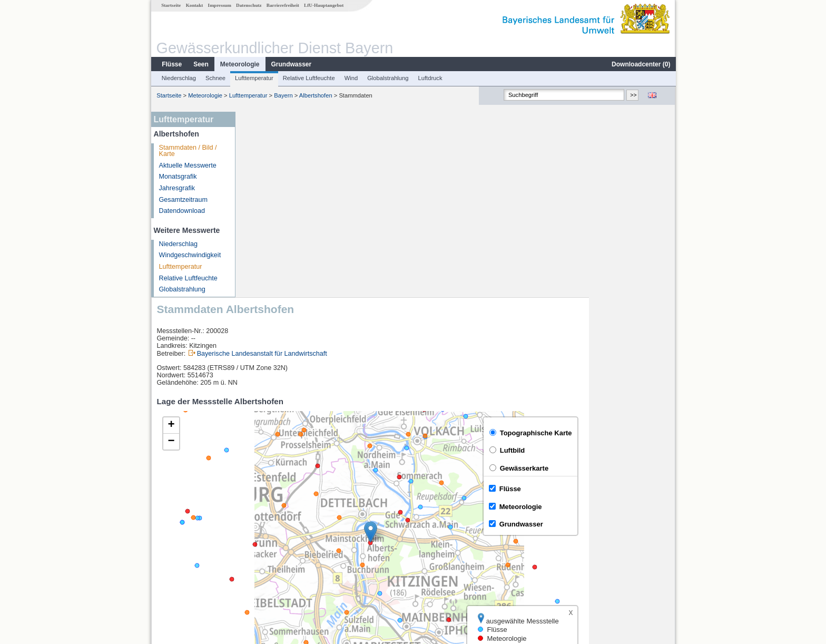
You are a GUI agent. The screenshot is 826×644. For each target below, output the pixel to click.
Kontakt (194, 5)
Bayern (283, 95)
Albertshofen (315, 95)
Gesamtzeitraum (183, 200)
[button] (457, 347)
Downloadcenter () (640, 64)
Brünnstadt (266, 559)
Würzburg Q (268, 535)
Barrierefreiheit (282, 5)
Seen (200, 64)
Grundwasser (291, 64)
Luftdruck (430, 78)
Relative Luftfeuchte (308, 78)
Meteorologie (239, 64)
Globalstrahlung (387, 78)
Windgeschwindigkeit (190, 255)
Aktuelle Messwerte (187, 165)
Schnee (215, 78)
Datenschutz (248, 5)
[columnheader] (289, 512)
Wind (351, 78)
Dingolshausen (272, 547)
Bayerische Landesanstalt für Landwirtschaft (348, 168)
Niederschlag (178, 78)
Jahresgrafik (177, 188)
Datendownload (182, 211)
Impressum (219, 5)
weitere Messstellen (286, 570)
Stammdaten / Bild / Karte (188, 151)
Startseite (170, 5)
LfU (662, 484)
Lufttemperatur (254, 78)
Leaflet (643, 484)
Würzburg (265, 524)
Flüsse (171, 64)
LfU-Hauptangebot (323, 5)
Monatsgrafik (178, 177)
